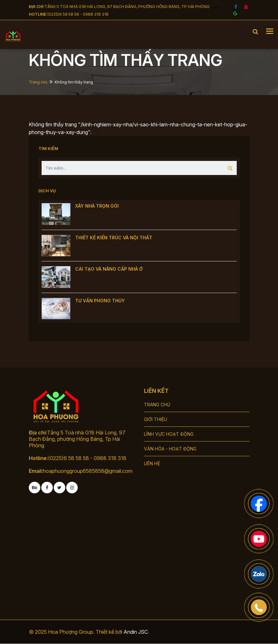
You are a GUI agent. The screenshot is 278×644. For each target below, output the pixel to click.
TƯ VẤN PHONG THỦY (100, 301)
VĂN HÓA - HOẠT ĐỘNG (170, 449)
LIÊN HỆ (152, 463)
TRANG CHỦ (157, 405)
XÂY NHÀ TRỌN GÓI (97, 206)
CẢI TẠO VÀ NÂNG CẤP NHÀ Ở (109, 269)
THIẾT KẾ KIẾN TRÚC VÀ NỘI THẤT (114, 238)
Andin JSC (136, 632)
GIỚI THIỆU (155, 419)
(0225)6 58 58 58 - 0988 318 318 (78, 14)
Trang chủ (38, 82)
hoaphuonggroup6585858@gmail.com (88, 471)
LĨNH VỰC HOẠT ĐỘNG (169, 434)
